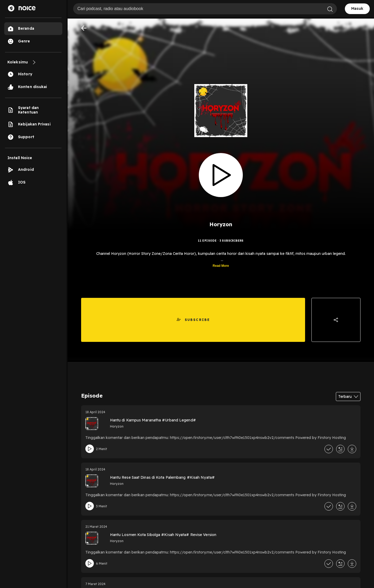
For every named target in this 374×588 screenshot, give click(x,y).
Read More (221, 266)
